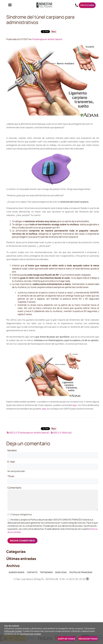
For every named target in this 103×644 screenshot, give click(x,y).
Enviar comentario (22, 541)
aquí (75, 405)
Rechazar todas (88, 639)
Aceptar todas (66, 639)
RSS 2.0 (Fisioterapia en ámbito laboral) (28, 433)
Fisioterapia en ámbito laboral (47, 39)
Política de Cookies (13, 631)
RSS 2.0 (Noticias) (61, 433)
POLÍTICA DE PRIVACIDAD (81, 572)
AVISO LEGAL (61, 572)
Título (11, 476)
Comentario (14, 488)
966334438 (77, 5)
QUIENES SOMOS (17, 572)
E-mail (11, 462)
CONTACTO (32, 572)
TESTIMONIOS (46, 572)
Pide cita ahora (87, 5)
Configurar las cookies (30, 634)
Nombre (12, 450)
